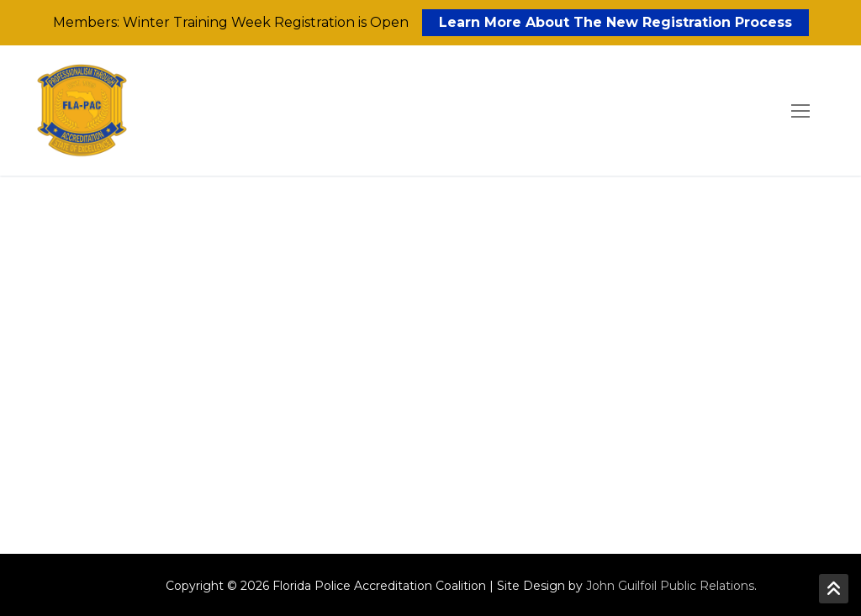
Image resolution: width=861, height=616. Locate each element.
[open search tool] (753, 111)
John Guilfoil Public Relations (670, 586)
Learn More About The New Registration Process (615, 22)
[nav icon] (800, 111)
